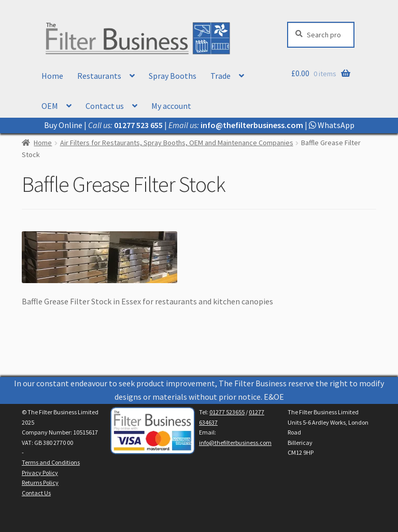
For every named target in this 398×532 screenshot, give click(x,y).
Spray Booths (173, 76)
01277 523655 (227, 412)
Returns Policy (40, 482)
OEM (50, 106)
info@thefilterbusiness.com (235, 443)
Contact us (105, 106)
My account (171, 106)
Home (52, 76)
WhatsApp (332, 125)
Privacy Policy (40, 473)
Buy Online (63, 125)
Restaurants (99, 76)
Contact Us (36, 493)
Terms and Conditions (51, 462)
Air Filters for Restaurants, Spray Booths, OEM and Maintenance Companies (177, 143)
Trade (221, 76)
